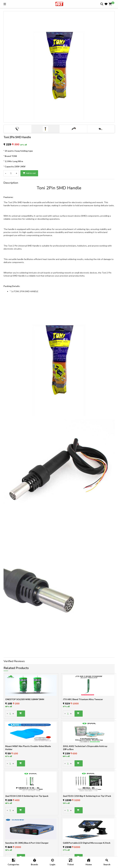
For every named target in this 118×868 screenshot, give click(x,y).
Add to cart (29, 173)
